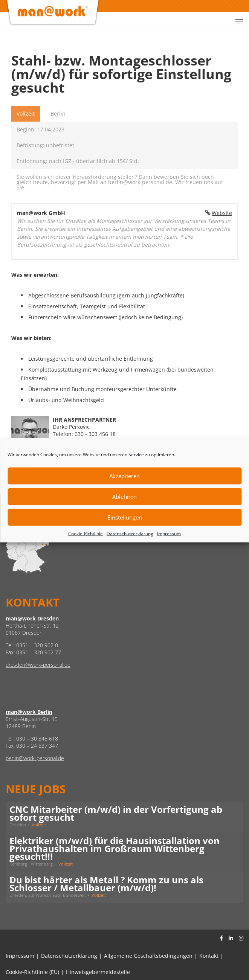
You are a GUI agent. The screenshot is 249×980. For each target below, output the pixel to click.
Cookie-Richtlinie (86, 533)
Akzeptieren (124, 476)
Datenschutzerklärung (130, 533)
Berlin (58, 114)
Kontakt (209, 956)
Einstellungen (125, 517)
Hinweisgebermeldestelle (98, 972)
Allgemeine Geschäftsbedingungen (148, 956)
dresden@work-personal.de (38, 665)
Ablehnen (124, 497)
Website (222, 213)
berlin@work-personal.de (35, 758)
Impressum (169, 533)
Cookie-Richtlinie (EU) (32, 972)
